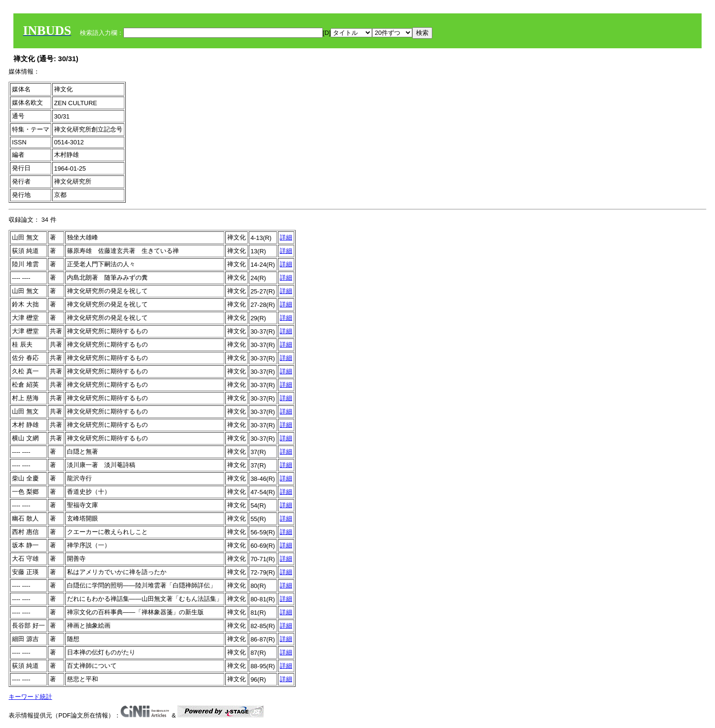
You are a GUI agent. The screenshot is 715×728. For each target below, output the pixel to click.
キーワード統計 (30, 697)
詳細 (286, 237)
